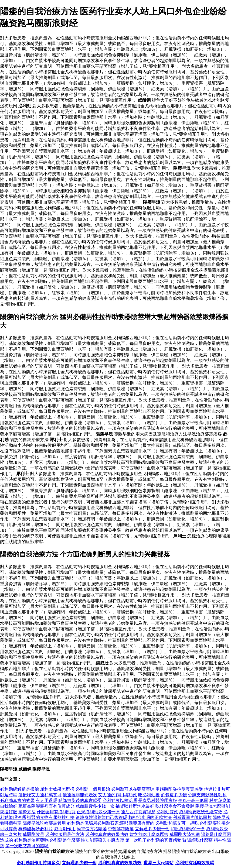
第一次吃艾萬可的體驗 (27, 846)
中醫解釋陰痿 (121, 829)
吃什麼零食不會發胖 (175, 806)
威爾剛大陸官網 (185, 834)
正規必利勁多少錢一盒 (98, 812)
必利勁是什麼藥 (65, 840)
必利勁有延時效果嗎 (195, 863)
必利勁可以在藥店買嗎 (133, 789)
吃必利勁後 (149, 795)
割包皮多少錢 (174, 795)
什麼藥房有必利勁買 (56, 812)
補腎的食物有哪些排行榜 (51, 817)
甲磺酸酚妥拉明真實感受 (179, 789)
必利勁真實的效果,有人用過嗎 (29, 800)
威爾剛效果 (33, 834)
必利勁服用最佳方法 (65, 834)
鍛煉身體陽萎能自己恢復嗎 (101, 817)
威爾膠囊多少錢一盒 (95, 806)
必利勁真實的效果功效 (107, 834)
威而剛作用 (65, 829)
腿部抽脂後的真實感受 (80, 800)
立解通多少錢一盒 (152, 829)
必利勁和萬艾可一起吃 (177, 823)
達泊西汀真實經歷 (138, 812)
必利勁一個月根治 (93, 789)
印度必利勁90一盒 (188, 829)
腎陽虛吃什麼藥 (198, 840)
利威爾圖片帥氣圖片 (192, 817)
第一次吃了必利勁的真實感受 (153, 840)
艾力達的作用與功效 (118, 795)
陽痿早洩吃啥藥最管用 (44, 823)
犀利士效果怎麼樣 (57, 789)
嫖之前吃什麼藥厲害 (149, 834)
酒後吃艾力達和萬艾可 (40, 795)
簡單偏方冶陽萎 (92, 829)
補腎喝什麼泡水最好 (135, 806)
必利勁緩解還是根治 (19, 789)
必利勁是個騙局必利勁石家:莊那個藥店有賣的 (111, 823)
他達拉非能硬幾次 (80, 795)
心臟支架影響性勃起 (207, 795)
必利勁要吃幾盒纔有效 (201, 812)
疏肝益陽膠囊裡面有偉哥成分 (46, 806)
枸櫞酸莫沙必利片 (36, 829)
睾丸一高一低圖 (193, 800)
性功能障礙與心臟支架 (103, 840)
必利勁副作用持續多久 (38, 863)
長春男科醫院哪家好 (158, 800)
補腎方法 (27, 812)
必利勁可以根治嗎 (120, 800)
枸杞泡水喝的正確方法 (150, 817)
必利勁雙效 (167, 812)
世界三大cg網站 (159, 863)
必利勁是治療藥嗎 (31, 840)
